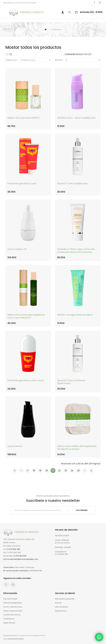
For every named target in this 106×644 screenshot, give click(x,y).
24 (72, 470)
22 (59, 470)
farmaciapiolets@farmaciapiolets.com (21, 559)
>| (91, 470)
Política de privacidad (13, 611)
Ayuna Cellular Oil (17, 249)
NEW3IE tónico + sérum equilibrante (76, 118)
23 (66, 470)
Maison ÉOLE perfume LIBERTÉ (24, 118)
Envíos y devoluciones (13, 607)
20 (47, 470)
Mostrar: (59, 60)
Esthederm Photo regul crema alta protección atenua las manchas (76, 251)
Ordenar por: (11, 60)
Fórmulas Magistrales (12, 603)
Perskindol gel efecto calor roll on (26, 381)
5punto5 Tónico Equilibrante (72, 184)
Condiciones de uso (12, 615)
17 (28, 470)
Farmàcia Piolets (10, 599)
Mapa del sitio (9, 623)
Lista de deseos (62, 607)
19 (40, 470)
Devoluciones (61, 611)
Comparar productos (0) (78, 54)
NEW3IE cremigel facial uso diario (75, 315)
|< (15, 470)
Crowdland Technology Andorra (32, 635)
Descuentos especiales (65, 599)
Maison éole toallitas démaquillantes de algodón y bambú (77, 448)
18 (34, 470)
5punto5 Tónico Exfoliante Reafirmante (71, 382)
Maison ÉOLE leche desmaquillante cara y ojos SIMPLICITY (26, 316)
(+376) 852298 (20, 556)
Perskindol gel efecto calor (22, 184)
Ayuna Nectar (15, 446)
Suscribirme (82, 510)
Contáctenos (9, 619)
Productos (57, 30)
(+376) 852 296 (13, 549)
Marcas (58, 603)
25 (78, 470)
